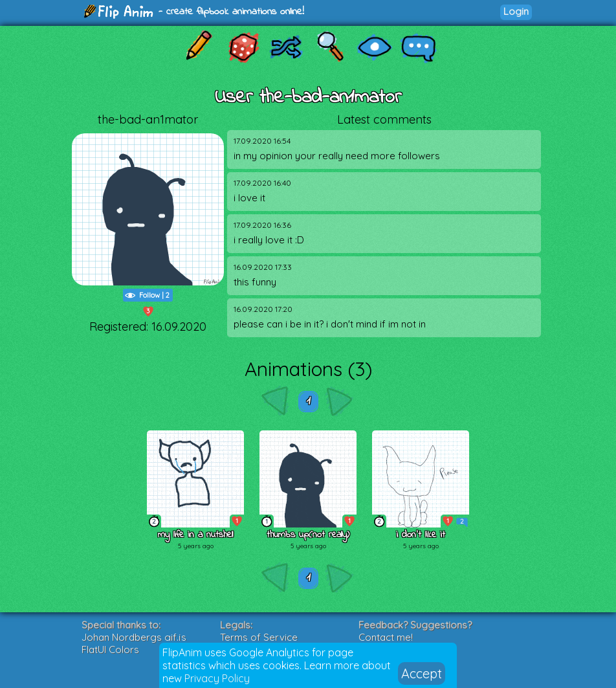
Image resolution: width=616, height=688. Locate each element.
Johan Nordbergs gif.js (134, 637)
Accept (422, 673)
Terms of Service (259, 637)
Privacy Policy (217, 678)
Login (516, 11)
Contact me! (386, 637)
